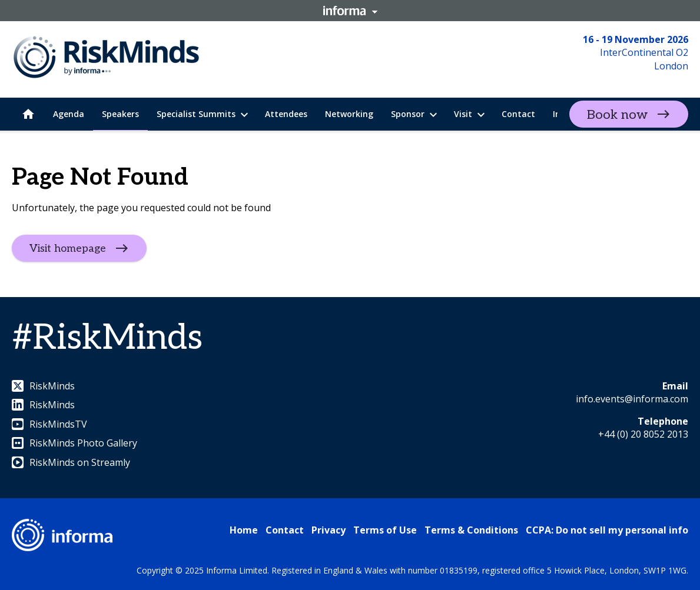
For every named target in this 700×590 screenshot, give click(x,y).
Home (244, 530)
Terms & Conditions (471, 530)
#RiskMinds (107, 338)
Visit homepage (68, 249)
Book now (617, 115)
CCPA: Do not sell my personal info (607, 530)
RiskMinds (43, 386)
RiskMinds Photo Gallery (74, 443)
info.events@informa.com (632, 399)
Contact (285, 530)
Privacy (329, 530)
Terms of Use (385, 530)
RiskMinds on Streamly (71, 462)
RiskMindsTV (49, 424)
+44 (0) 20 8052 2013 (643, 434)
